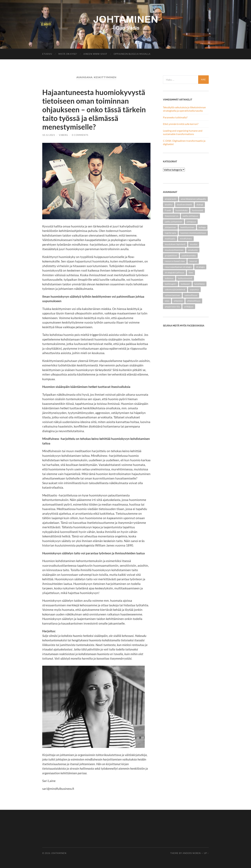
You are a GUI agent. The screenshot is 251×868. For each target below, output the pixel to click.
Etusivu (47, 54)
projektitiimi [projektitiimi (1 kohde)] (171, 256)
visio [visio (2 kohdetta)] (167, 301)
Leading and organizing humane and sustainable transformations (183, 132)
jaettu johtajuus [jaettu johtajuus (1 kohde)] (190, 216)
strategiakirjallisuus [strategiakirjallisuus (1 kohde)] (174, 272)
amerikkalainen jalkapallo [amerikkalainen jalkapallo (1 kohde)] (193, 199)
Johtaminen (59, 853)
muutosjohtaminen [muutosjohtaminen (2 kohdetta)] (174, 250)
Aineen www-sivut (95, 54)
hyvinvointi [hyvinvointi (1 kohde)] (198, 210)
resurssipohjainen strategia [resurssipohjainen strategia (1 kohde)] (178, 267)
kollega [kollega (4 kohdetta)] (202, 227)
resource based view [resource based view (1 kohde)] (175, 261)
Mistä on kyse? (68, 54)
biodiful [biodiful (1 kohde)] (169, 204)
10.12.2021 (49, 135)
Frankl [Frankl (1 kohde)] (168, 210)
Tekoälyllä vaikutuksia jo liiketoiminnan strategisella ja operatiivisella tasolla (184, 109)
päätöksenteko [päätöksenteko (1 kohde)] (189, 256)
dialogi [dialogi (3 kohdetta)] (200, 204)
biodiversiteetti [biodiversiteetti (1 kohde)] (184, 204)
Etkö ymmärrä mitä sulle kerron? (181, 124)
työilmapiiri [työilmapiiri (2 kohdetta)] (171, 284)
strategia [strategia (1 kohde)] (200, 267)
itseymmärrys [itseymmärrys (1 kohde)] (172, 216)
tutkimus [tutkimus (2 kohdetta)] (169, 278)
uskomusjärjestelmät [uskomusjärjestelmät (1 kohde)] (175, 289)
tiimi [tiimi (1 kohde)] (191, 272)
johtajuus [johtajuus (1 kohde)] (191, 222)
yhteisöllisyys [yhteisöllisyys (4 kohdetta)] (194, 301)
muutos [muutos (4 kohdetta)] (194, 244)
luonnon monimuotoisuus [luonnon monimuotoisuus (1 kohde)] (193, 233)
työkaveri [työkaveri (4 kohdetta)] (185, 284)
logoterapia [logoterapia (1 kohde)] (170, 233)
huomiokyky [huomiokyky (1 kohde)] (182, 210)
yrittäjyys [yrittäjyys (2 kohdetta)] (189, 307)
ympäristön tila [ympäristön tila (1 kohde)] (172, 307)
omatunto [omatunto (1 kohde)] (193, 250)
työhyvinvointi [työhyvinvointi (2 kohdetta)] (185, 278)
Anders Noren (192, 853)
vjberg (63, 135)
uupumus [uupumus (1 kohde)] (194, 289)
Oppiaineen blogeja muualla (132, 54)
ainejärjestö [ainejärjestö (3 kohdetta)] (171, 199)
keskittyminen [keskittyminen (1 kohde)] (187, 227)
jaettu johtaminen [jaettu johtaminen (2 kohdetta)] (174, 222)
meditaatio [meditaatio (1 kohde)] (170, 239)
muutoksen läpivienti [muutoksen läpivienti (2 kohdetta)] (175, 244)
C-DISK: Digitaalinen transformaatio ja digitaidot (184, 142)
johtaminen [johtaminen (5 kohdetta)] (170, 227)
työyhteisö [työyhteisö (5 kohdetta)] (200, 284)
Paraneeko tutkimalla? (175, 117)
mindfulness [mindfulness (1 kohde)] (186, 239)
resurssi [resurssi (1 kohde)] (193, 261)
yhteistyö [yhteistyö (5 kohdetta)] (178, 301)
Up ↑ (206, 853)
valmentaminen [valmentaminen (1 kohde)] (172, 295)
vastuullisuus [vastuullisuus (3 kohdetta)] (191, 295)
